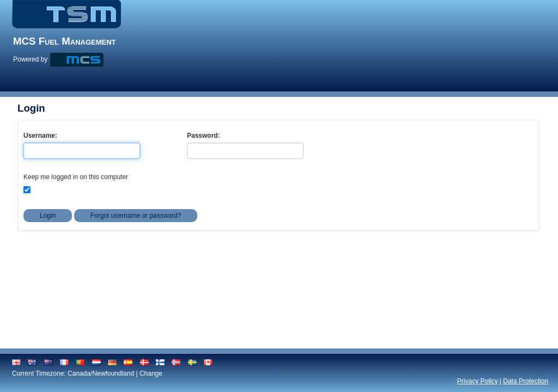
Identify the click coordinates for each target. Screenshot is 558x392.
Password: (204, 136)
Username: (40, 136)
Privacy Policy (478, 381)
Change (151, 373)
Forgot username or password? (136, 216)
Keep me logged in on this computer (76, 177)
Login (48, 216)
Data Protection (526, 381)
